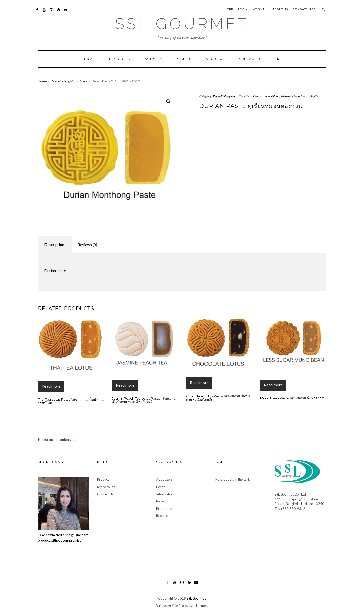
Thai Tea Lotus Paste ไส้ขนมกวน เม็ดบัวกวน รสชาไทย (71, 401)
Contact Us (251, 59)
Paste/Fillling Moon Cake (69, 81)
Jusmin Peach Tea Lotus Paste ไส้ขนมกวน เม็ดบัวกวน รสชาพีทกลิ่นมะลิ (145, 400)
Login (243, 9)
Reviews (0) (87, 245)
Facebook (37, 12)
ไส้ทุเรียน (314, 96)
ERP (230, 9)
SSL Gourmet (182, 24)
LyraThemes (198, 606)
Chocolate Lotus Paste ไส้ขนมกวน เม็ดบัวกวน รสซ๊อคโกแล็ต (218, 398)
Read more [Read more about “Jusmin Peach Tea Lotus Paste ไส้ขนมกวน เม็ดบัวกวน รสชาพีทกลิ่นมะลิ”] (125, 385)
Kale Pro (178, 606)
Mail (66, 12)
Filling (275, 96)
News (160, 501)
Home (89, 59)
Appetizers (164, 479)
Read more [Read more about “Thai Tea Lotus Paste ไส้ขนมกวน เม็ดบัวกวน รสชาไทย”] (51, 386)
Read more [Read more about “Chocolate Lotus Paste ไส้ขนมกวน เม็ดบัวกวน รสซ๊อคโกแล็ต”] (199, 382)
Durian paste (261, 96)
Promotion (164, 509)
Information (165, 494)
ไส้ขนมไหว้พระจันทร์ (294, 96)
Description (54, 245)
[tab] (54, 245)
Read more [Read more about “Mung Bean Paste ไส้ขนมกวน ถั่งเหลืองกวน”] (273, 385)
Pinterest (59, 12)
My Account (106, 487)
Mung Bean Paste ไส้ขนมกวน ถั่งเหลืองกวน (293, 398)
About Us (280, 9)
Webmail (260, 9)
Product (120, 59)
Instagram (52, 12)
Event (160, 487)
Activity (153, 59)
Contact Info (304, 9)
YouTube (44, 12)
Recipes (184, 59)
